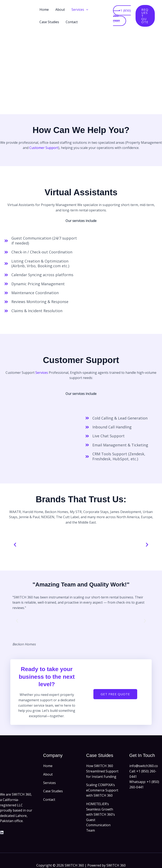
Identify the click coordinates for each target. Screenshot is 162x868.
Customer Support (44, 148)
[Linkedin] (2, 832)
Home (44, 10)
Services (80, 10)
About (60, 10)
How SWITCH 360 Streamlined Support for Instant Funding (102, 771)
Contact (72, 22)
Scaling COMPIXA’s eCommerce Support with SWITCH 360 (102, 790)
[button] (86, 10)
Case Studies (49, 22)
